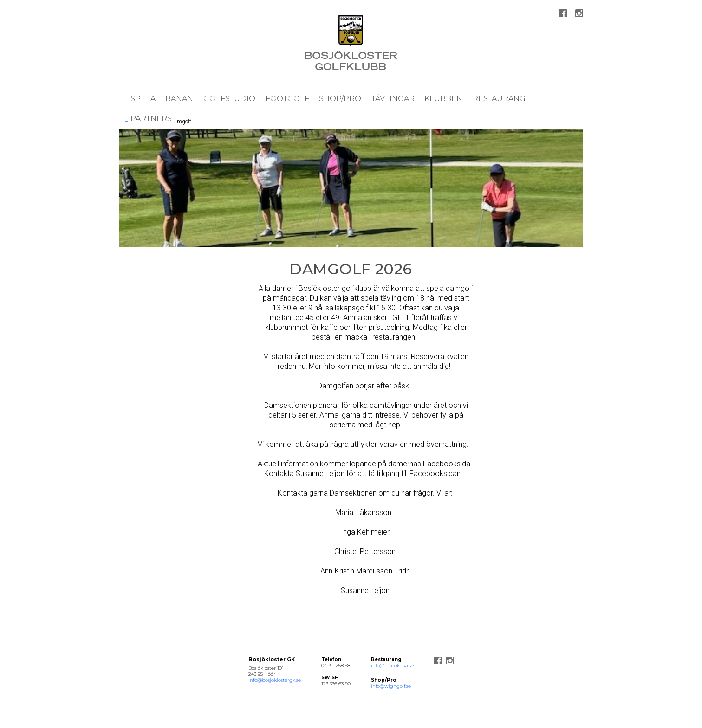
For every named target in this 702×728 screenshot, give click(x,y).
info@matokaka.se (392, 666)
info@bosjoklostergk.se (275, 680)
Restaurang (499, 99)
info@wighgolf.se (391, 686)
